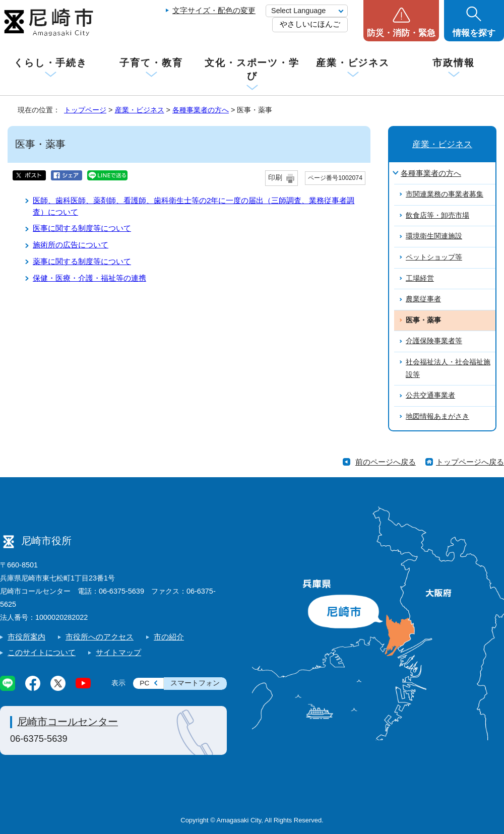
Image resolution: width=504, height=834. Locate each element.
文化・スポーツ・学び (252, 69)
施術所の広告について (71, 245)
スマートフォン (195, 683)
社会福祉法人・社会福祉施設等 (448, 368)
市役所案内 (26, 637)
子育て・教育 (151, 63)
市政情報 (454, 63)
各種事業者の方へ (201, 110)
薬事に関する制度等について (82, 261)
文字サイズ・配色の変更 (214, 10)
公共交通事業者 (430, 395)
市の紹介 (169, 637)
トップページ (85, 110)
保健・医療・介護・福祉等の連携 (89, 278)
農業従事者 (423, 299)
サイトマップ (118, 652)
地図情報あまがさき (437, 416)
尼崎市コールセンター (68, 722)
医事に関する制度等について (82, 228)
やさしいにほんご (310, 24)
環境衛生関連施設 (434, 236)
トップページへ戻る (470, 462)
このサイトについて (42, 652)
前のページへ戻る (386, 462)
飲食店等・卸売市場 (437, 215)
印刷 (275, 178)
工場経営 (420, 278)
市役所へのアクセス (100, 637)
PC (144, 683)
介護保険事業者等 (434, 341)
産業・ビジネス (353, 63)
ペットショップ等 (434, 257)
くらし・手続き (50, 63)
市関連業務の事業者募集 (445, 194)
